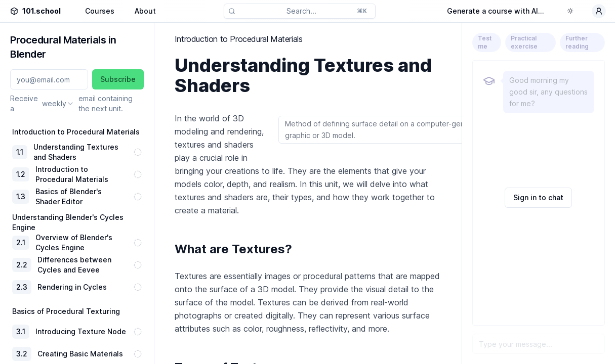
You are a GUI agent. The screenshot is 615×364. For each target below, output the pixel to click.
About (145, 11)
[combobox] (58, 104)
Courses (100, 11)
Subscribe (118, 79)
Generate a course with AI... (496, 11)
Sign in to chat (538, 197)
